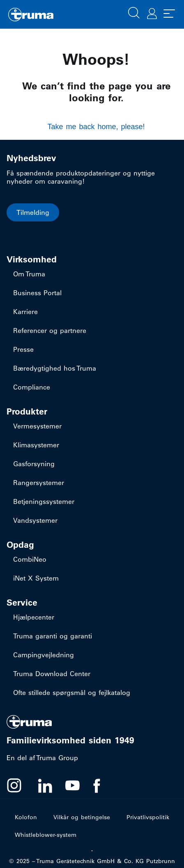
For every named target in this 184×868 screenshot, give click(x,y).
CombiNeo (30, 559)
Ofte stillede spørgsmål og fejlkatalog (72, 693)
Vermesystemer (37, 426)
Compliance (32, 387)
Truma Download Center (52, 674)
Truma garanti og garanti (53, 636)
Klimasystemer (36, 445)
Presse (23, 349)
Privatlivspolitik (148, 817)
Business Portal (37, 293)
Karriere (25, 312)
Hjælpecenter (34, 617)
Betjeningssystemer (44, 501)
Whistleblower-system (46, 835)
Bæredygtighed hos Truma (55, 368)
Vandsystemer (35, 520)
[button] (134, 12)
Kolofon (26, 817)
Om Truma (29, 274)
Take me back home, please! (96, 127)
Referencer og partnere (50, 330)
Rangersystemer (39, 483)
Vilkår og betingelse (82, 817)
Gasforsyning (34, 464)
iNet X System (36, 578)
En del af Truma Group (42, 758)
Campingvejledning (44, 655)
